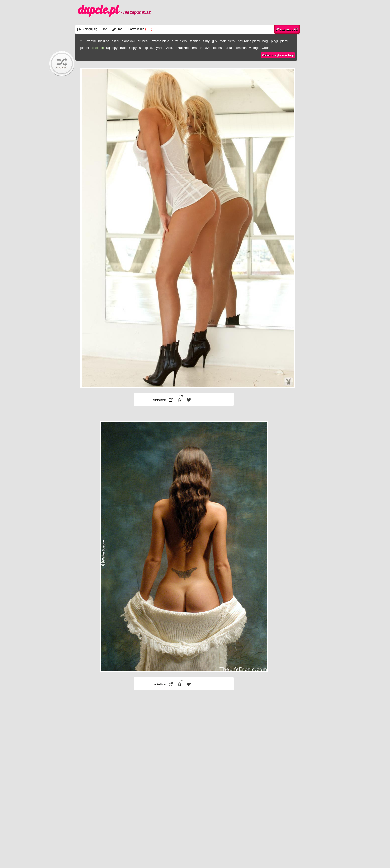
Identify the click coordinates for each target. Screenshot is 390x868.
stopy (133, 48)
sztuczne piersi (187, 48)
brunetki (143, 41)
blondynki (128, 41)
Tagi (120, 29)
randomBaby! (62, 64)
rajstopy (112, 48)
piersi (284, 41)
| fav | (189, 400)
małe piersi (227, 41)
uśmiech (240, 48)
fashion (195, 41)
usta (229, 48)
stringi (144, 48)
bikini (115, 41)
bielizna (104, 41)
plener (85, 48)
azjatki (91, 41)
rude (123, 48)
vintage (254, 48)
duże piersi (180, 41)
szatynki (156, 48)
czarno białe (160, 41)
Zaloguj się (90, 29)
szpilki (169, 48)
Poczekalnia (140, 29)
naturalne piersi (249, 41)
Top (105, 29)
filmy (206, 41)
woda (266, 48)
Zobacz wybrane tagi (278, 55)
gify (215, 41)
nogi (266, 41)
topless (218, 48)
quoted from (160, 400)
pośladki (98, 48)
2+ (82, 41)
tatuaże (205, 48)
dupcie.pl (114, 10)
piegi (274, 41)
